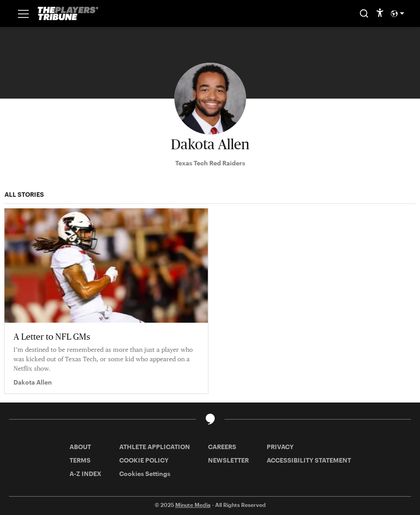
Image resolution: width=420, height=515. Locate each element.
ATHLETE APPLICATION (155, 447)
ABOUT (80, 447)
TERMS (80, 460)
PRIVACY (280, 447)
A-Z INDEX (85, 474)
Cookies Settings (145, 474)
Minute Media (193, 505)
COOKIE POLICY (144, 460)
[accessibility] (380, 13)
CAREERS (222, 447)
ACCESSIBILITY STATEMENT (309, 460)
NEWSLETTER (228, 460)
